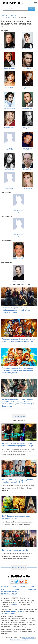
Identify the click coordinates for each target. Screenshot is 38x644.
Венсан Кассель (10, 49)
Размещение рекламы (19, 640)
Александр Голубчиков (15, 611)
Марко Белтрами (18, 281)
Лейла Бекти (10, 169)
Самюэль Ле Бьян (28, 128)
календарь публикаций (11, 592)
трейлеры (5, 587)
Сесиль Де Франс (27, 49)
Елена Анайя (9, 87)
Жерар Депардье (9, 68)
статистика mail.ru (9, 594)
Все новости (19, 416)
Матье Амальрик (9, 108)
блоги (3, 589)
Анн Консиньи (27, 188)
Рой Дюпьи (28, 68)
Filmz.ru (16, 604)
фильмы (24, 587)
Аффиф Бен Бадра (27, 149)
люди (17, 589)
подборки (32, 589)
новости (15, 587)
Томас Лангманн (18, 259)
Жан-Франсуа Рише (18, 211)
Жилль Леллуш (28, 108)
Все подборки (19, 568)
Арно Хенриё (9, 188)
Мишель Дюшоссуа (27, 88)
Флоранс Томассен (10, 149)
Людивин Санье (9, 127)
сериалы (33, 587)
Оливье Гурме (27, 169)
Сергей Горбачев (8, 613)
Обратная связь (29, 638)
